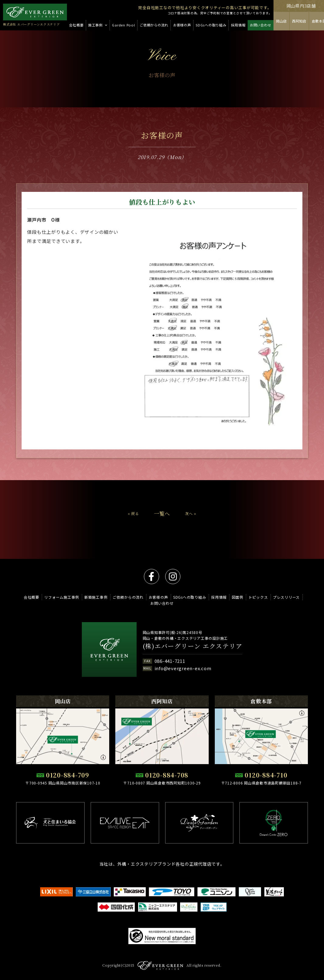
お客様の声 (159, 597)
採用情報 (219, 597)
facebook (152, 577)
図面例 (238, 597)
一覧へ (162, 526)
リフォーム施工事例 (62, 597)
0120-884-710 (266, 775)
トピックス (258, 597)
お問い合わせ (162, 603)
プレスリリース (286, 597)
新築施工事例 (96, 597)
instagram (173, 577)
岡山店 (281, 21)
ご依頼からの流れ (128, 597)
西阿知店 (299, 21)
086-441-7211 (170, 661)
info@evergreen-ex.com (183, 668)
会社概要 (31, 597)
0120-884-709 (68, 775)
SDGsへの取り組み (190, 597)
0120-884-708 (167, 775)
